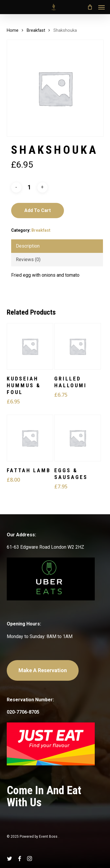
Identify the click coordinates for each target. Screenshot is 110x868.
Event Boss (49, 837)
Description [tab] (28, 246)
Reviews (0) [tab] (28, 259)
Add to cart (38, 210)
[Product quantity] (29, 187)
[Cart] (90, 7)
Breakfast (36, 30)
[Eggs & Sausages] (77, 438)
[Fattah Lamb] (30, 438)
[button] (101, 7)
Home (13, 30)
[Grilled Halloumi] (77, 346)
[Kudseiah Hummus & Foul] (30, 346)
